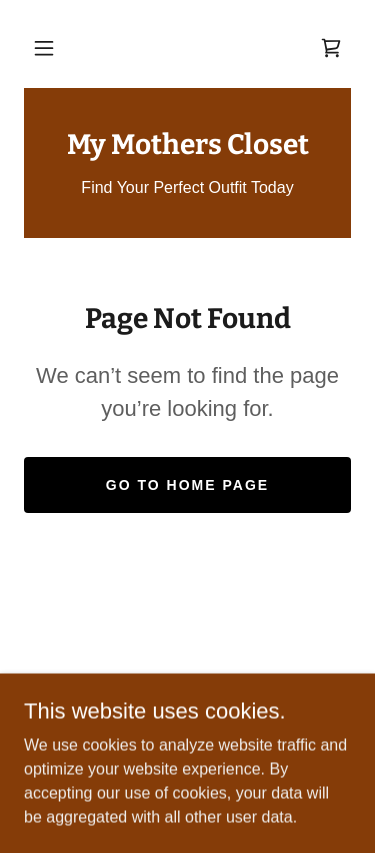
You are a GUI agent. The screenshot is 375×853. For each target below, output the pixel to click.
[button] (44, 48)
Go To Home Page (187, 485)
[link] (331, 48)
